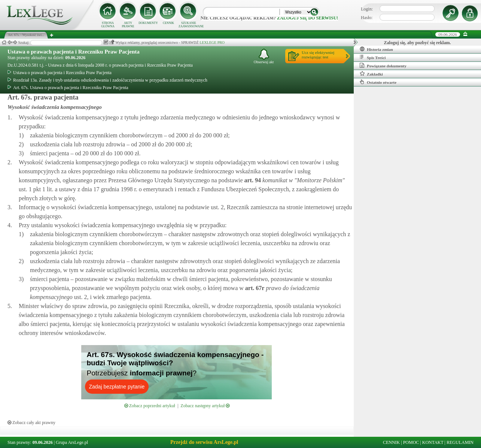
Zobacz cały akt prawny (31, 423)
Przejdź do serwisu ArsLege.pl (204, 442)
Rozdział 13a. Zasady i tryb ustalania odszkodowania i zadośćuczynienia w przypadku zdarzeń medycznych (107, 80)
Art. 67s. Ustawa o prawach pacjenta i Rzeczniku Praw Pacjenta (68, 88)
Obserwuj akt (264, 56)
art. (252, 180)
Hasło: (367, 18)
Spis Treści (373, 57)
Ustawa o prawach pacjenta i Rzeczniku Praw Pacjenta (74, 52)
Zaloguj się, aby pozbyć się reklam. (418, 43)
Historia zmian (376, 49)
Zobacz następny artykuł (205, 406)
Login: (367, 9)
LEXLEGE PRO (212, 42)
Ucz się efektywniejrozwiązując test (318, 55)
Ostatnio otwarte (378, 82)
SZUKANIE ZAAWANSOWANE (189, 25)
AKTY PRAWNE (128, 25)
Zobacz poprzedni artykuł (150, 406)
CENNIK (168, 23)
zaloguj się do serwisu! (308, 18)
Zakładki (371, 74)
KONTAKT (433, 442)
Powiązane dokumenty (383, 65)
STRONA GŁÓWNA (108, 25)
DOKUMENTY (148, 23)
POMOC (411, 442)
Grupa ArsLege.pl (72, 442)
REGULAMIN (460, 442)
